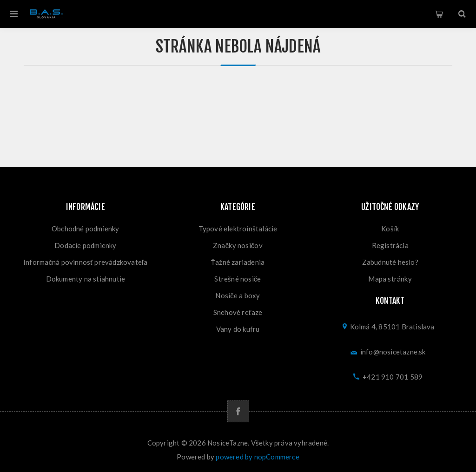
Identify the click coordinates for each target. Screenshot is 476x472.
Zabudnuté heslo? (390, 262)
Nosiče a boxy (238, 295)
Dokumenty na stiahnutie (86, 279)
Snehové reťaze (238, 312)
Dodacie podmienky (85, 245)
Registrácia (390, 245)
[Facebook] (238, 411)
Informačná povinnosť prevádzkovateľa (86, 262)
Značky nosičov (238, 245)
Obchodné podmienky (86, 229)
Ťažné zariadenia (238, 262)
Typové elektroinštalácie (238, 229)
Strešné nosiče (238, 279)
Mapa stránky (390, 279)
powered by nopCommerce (257, 457)
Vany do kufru (238, 329)
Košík (439, 14)
